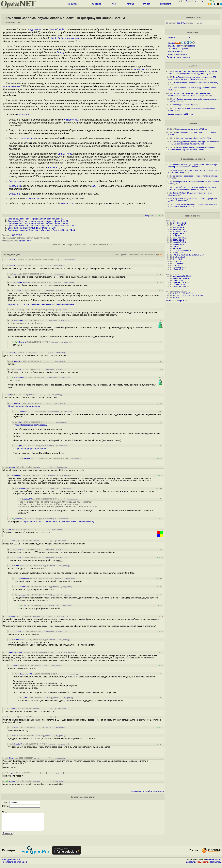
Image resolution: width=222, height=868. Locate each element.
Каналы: (171, 43)
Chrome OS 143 (179, 285)
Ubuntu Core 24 (56, 29)
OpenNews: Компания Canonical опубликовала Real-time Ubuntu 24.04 (41, 230)
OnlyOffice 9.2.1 (179, 223)
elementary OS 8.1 (181, 278)
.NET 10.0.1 (178, 265)
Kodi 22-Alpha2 (179, 263)
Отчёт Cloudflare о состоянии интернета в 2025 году (195, 83)
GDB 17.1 (177, 261)
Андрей (12, 773)
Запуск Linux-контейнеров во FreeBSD (194, 138)
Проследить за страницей (14, 865)
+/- (142, 254)
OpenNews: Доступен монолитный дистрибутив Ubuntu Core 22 (38, 221)
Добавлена (15, 194)
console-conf (68, 204)
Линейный (135, 254)
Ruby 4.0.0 (177, 236)
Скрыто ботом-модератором (42, 260)
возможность (28, 138)
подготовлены (72, 38)
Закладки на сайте (11, 863)
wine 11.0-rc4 (178, 227)
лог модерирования (157, 791)
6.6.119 (176, 295)
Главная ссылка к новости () (36, 219)
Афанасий (22, 412)
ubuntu (22, 241)
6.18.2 (175, 293)
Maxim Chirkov (214, 863)
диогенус (18, 519)
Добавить (191, 865)
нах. (26, 698)
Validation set (71, 120)
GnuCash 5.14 (179, 257)
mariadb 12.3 (178, 244)
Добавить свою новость (178, 57)
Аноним (12, 260)
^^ (39, 274)
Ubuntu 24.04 (56, 38)
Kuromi (12, 758)
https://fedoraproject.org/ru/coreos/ (24, 406)
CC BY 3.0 (17, 235)
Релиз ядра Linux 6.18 (182, 105)
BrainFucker (19, 320)
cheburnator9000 (16, 652)
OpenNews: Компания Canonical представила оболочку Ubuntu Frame (41, 226)
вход (195, 1)
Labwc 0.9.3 (178, 270)
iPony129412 (19, 566)
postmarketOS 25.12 (182, 276)
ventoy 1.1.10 (178, 253)
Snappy (61, 52)
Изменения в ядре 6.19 (176, 301)
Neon (16, 727)
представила (34, 29)
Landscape (54, 168)
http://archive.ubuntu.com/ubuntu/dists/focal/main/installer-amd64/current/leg (59, 521)
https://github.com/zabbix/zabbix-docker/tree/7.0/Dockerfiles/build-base (41, 304)
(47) (18, 255)
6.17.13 (182, 293)
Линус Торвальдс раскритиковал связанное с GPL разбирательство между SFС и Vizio (192, 78)
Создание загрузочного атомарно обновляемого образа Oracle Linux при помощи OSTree (194, 143)
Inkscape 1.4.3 (179, 229)
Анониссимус (25, 578)
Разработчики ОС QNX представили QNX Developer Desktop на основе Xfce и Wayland (193, 166)
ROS (94, 186)
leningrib (23, 342)
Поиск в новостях (175, 51)
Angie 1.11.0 (178, 234)
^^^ (43, 274)
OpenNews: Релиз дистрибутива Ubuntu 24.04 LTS (32, 228)
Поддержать (202, 865)
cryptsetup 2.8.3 (179, 268)
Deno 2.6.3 (177, 259)
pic (10, 395)
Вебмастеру (215, 865)
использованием (12, 86)
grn (11, 529)
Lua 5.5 (176, 246)
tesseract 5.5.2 (179, 225)
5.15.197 (191, 295)
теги (169, 4)
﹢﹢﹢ (55, 260)
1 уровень (124, 254)
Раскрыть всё (151, 254)
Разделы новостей (176, 46)
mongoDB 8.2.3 (179, 242)
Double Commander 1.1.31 (184, 251)
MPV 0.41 (177, 248)
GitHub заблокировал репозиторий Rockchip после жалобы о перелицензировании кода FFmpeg (193, 72)
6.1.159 (183, 295)
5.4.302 (176, 297)
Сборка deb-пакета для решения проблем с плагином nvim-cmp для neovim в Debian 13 (192, 148)
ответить (35, 266)
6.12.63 (189, 293)
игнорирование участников (140, 791)
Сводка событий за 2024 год (180, 114)
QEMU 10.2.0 (178, 240)
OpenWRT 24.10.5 (181, 283)
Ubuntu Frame (65, 154)
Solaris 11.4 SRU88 (181, 287)
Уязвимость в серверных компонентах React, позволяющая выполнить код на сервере (190, 94)
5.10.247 (199, 295)
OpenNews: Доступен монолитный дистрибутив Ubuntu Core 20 (38, 223)
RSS (160, 254)
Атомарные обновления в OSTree (192, 129)
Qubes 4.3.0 (178, 280)
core (29, 241)
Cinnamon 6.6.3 (179, 238)
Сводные (191, 46)
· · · (60, 260)
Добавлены (15, 181)
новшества (23, 114)
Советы (193, 123)
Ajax (116, 254)
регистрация (202, 1)
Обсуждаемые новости (193, 159)
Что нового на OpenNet (178, 49)
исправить (150, 216)
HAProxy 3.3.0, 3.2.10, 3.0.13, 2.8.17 (188, 255)
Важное (193, 66)
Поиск (163, 4)
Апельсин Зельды (22, 282)
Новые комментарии (177, 54)
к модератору (70, 260)
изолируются (140, 69)
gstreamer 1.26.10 (180, 231)
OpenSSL (181, 23)
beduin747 (18, 475)
